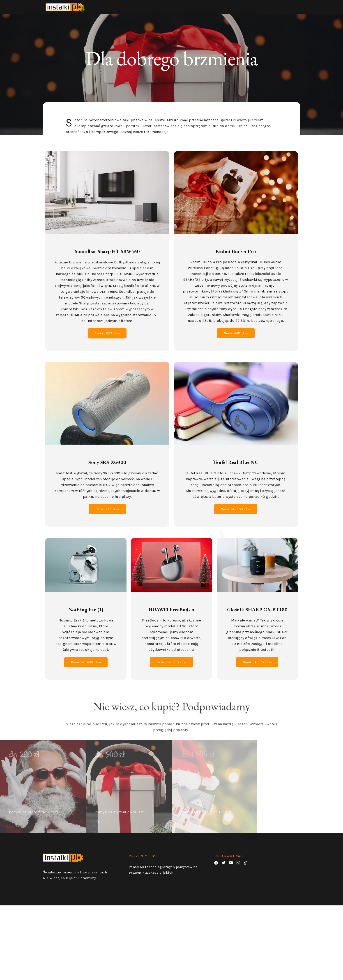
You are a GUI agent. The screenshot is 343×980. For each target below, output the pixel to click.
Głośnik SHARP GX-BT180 (257, 614)
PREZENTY (291, 7)
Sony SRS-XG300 (107, 467)
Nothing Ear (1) (86, 614)
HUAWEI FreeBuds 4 (171, 614)
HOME (268, 7)
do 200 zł (24, 759)
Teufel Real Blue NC (236, 467)
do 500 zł (110, 759)
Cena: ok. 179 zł (257, 667)
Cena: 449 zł (236, 338)
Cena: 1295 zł (107, 338)
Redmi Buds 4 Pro (236, 256)
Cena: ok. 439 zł (86, 667)
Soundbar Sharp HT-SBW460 (107, 256)
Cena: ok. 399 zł (171, 667)
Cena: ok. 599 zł (236, 514)
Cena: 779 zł (107, 514)
